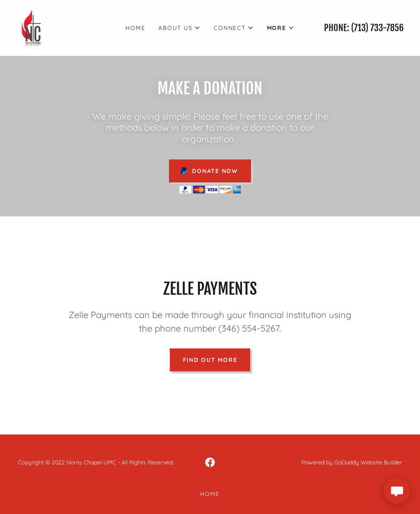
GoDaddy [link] (347, 462)
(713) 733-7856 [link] (377, 28)
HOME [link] (135, 28)
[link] (32, 27)
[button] (179, 28)
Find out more (210, 360)
